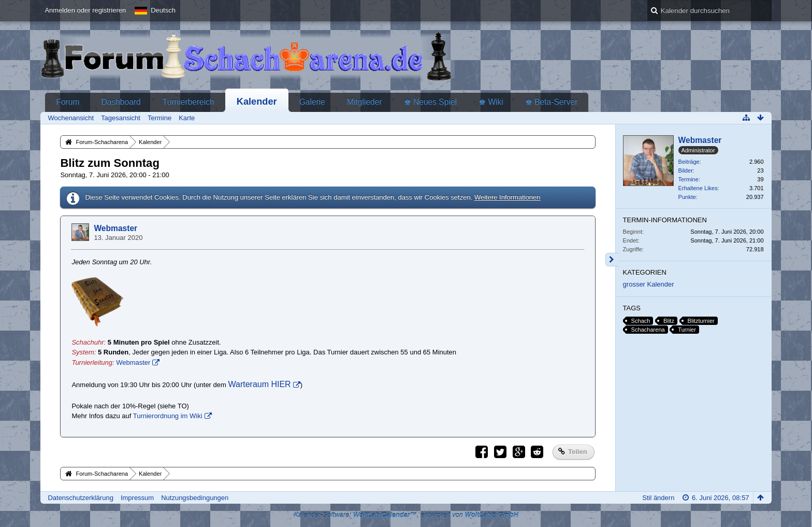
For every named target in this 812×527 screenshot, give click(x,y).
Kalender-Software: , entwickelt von (406, 515)
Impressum (137, 498)
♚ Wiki (491, 102)
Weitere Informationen (508, 197)
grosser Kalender (649, 284)
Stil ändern (658, 498)
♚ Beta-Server (552, 102)
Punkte (687, 197)
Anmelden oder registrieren (85, 10)
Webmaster (115, 228)
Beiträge (689, 162)
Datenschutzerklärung (80, 498)
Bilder (686, 170)
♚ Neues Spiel (430, 102)
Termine (688, 179)
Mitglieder (365, 102)
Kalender (257, 102)
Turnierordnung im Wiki (168, 416)
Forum (68, 102)
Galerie (312, 102)
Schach (641, 321)
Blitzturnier (701, 321)
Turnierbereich (189, 102)
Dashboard (121, 102)
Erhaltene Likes (698, 188)
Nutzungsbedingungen (195, 498)
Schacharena (648, 330)
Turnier (687, 330)
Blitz (669, 321)
